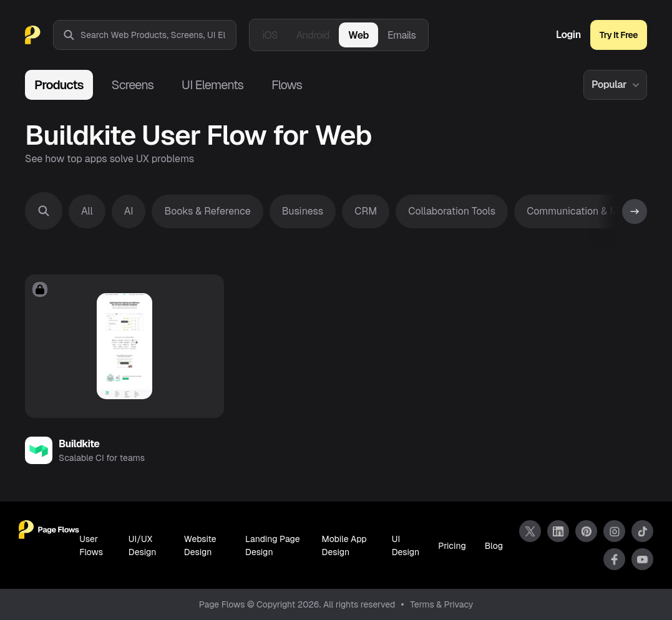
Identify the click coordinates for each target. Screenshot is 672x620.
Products (59, 85)
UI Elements (212, 85)
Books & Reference (207, 211)
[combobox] (158, 35)
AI (129, 211)
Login (568, 35)
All (87, 211)
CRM (366, 211)
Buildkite (79, 444)
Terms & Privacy (441, 604)
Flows (287, 85)
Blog (494, 546)
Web (358, 35)
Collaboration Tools (452, 211)
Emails (402, 35)
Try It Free (619, 35)
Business (303, 211)
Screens (133, 85)
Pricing (452, 546)
